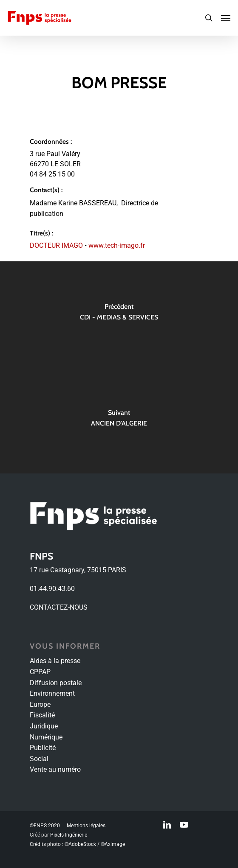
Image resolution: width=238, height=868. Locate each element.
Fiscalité (42, 715)
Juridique (44, 726)
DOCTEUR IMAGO (56, 245)
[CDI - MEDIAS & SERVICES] (119, 314)
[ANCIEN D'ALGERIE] (119, 420)
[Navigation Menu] (226, 18)
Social (39, 759)
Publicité (43, 748)
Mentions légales (86, 826)
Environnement (52, 693)
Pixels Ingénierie (69, 835)
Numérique (46, 737)
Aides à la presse (55, 661)
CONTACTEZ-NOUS (59, 607)
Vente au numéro (55, 769)
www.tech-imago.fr (117, 245)
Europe (40, 704)
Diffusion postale (56, 683)
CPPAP (40, 672)
